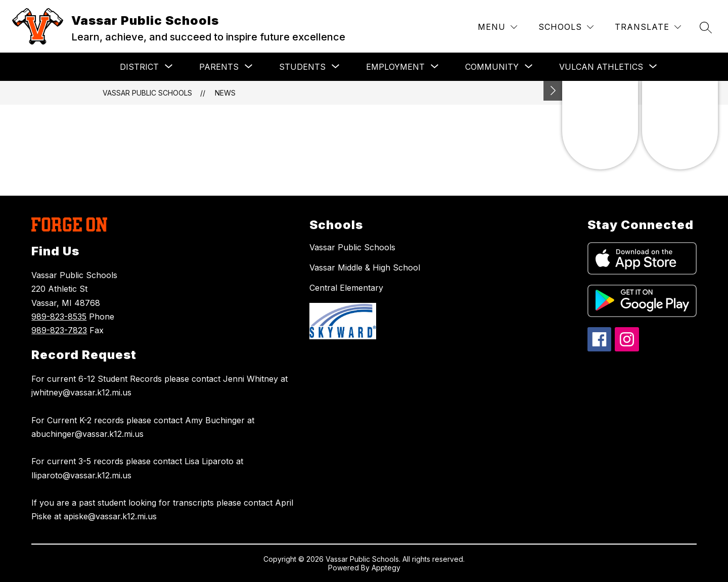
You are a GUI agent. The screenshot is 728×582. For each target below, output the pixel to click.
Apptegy (386, 568)
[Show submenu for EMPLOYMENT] (395, 67)
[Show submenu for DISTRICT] (139, 67)
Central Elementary (346, 288)
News (225, 93)
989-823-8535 (59, 317)
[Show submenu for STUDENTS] (302, 67)
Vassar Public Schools (147, 93)
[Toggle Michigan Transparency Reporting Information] (553, 91)
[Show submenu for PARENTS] (219, 67)
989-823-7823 (59, 330)
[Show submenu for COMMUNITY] (492, 67)
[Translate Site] (648, 27)
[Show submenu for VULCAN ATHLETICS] (601, 67)
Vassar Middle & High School (365, 267)
